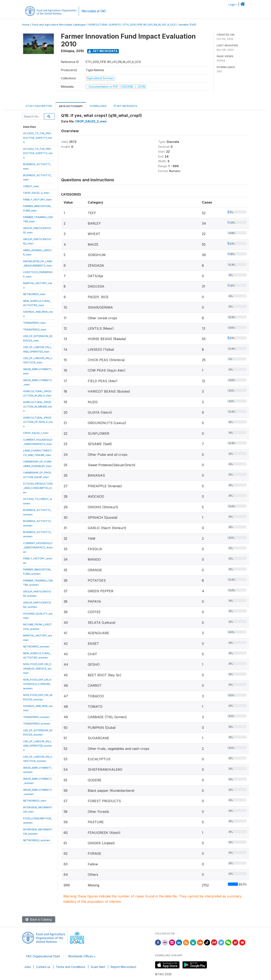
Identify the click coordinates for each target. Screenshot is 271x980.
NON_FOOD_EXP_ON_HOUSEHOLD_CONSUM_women (37, 684)
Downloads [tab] (98, 106)
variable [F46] (187, 25)
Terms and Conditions (71, 967)
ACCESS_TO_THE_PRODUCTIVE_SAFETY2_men (38, 153)
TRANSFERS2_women (37, 724)
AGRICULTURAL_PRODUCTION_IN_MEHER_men (38, 406)
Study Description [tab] (39, 106)
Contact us (43, 967)
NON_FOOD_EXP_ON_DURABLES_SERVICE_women (37, 668)
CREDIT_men (31, 186)
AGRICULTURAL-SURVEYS (105, 25)
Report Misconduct (123, 967)
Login (232, 5)
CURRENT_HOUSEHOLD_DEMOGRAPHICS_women (38, 547)
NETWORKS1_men (34, 294)
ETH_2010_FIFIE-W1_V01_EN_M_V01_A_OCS (150, 25)
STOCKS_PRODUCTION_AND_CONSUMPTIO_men (38, 488)
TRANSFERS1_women (36, 717)
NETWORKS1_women (36, 646)
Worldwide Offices (81, 956)
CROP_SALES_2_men (36, 193)
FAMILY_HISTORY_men (37, 199)
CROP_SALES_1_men (36, 433)
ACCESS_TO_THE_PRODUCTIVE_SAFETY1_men (38, 138)
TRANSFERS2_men (35, 329)
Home (26, 25)
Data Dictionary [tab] (71, 106)
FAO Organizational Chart (43, 956)
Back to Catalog (39, 919)
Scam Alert (98, 967)
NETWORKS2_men (35, 801)
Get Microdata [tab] (125, 106)
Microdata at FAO (94, 11)
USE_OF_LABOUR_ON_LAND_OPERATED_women (37, 746)
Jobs (28, 967)
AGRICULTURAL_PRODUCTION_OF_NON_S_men (38, 422)
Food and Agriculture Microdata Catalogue (59, 25)
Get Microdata (103, 51)
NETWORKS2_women (37, 840)
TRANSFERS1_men (34, 323)
